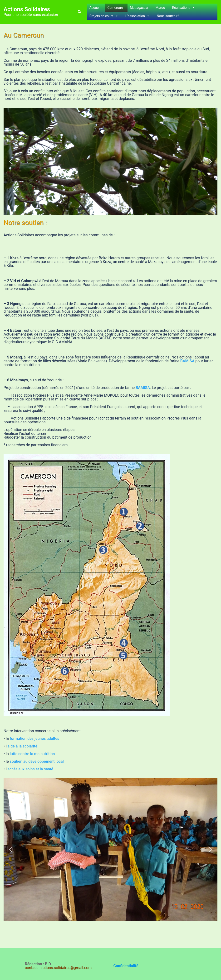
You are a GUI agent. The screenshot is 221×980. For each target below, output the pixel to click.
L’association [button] (138, 16)
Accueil (95, 8)
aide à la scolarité (22, 746)
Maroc (160, 8)
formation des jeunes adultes (34, 739)
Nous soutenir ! (168, 16)
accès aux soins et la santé (30, 769)
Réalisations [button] (183, 8)
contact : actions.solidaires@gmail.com (58, 968)
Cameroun (115, 8)
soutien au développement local (37, 761)
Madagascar (139, 8)
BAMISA (188, 361)
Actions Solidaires (27, 9)
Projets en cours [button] (104, 16)
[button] (79, 12)
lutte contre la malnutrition (32, 754)
